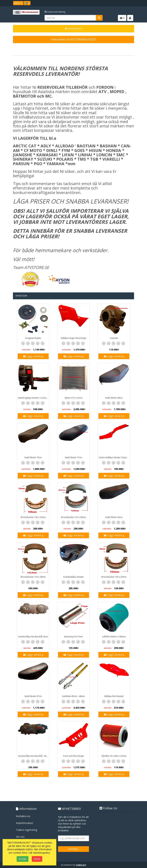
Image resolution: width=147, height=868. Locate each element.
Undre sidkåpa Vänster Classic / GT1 (114, 457)
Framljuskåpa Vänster (73, 577)
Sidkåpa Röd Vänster (114, 696)
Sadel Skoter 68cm (114, 398)
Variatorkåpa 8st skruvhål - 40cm (34, 756)
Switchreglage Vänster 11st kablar (34, 398)
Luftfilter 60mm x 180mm (114, 637)
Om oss (20, 837)
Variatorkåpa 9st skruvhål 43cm (33, 637)
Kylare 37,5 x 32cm (74, 398)
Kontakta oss (23, 816)
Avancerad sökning (55, 12)
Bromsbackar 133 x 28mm (33, 577)
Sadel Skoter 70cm (33, 457)
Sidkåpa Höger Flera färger (74, 338)
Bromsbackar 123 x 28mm (74, 517)
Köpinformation (25, 823)
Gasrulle (114, 338)
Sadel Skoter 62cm (114, 517)
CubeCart (81, 865)
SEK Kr (18, 3)
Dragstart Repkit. (33, 338)
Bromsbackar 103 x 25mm (114, 577)
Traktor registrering (26, 830)
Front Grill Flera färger (74, 756)
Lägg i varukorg (33, 356)
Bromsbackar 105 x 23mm (33, 517)
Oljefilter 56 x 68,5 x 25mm (114, 756)
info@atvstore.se (35, 117)
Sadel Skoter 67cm (33, 696)
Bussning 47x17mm (73, 637)
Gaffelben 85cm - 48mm (73, 696)
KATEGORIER (73, 29)
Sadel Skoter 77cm (73, 457)
